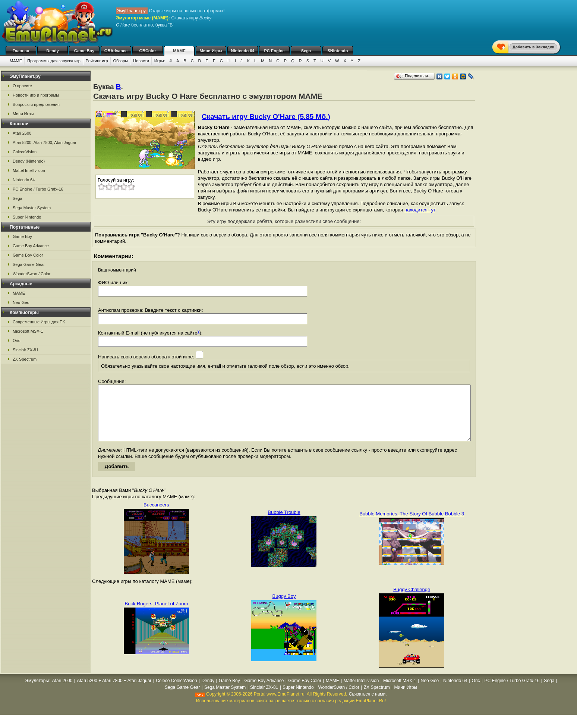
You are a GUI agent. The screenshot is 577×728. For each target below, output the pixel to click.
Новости (141, 61)
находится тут (420, 210)
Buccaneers (156, 516)
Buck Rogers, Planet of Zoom (156, 615)
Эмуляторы (37, 692)
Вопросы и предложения (36, 104)
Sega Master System (32, 208)
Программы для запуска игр (54, 61)
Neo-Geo (21, 302)
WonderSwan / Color (31, 274)
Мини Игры (211, 51)
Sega (306, 51)
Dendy (53, 51)
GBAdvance (116, 51)
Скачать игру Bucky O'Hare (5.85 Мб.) (266, 117)
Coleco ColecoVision (176, 692)
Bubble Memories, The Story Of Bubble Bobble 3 (412, 525)
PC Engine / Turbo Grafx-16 (38, 189)
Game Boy (84, 51)
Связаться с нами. (368, 705)
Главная (21, 51)
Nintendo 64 (243, 51)
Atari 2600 (22, 133)
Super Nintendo (27, 217)
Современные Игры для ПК (39, 322)
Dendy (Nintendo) (29, 161)
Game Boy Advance (31, 246)
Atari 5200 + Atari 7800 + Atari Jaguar (114, 692)
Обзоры (121, 61)
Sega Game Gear (29, 264)
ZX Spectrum (25, 359)
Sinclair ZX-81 (26, 350)
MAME (179, 51)
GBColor (147, 51)
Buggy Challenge (412, 601)
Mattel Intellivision (29, 170)
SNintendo (338, 51)
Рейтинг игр (97, 61)
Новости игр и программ (36, 95)
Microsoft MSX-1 (28, 331)
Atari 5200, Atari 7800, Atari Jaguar (45, 142)
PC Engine (274, 51)
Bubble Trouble (284, 523)
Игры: (160, 61)
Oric (16, 341)
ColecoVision (25, 152)
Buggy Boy (284, 607)
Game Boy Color (28, 255)
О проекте (22, 86)
